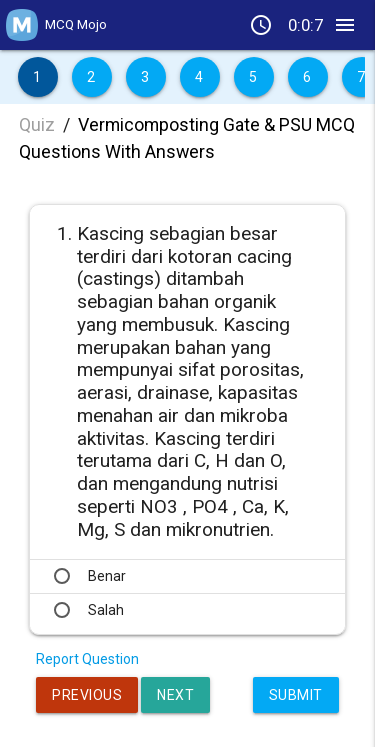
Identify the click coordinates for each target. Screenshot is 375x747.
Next (175, 695)
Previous (87, 695)
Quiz (37, 124)
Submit (296, 695)
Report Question (87, 659)
